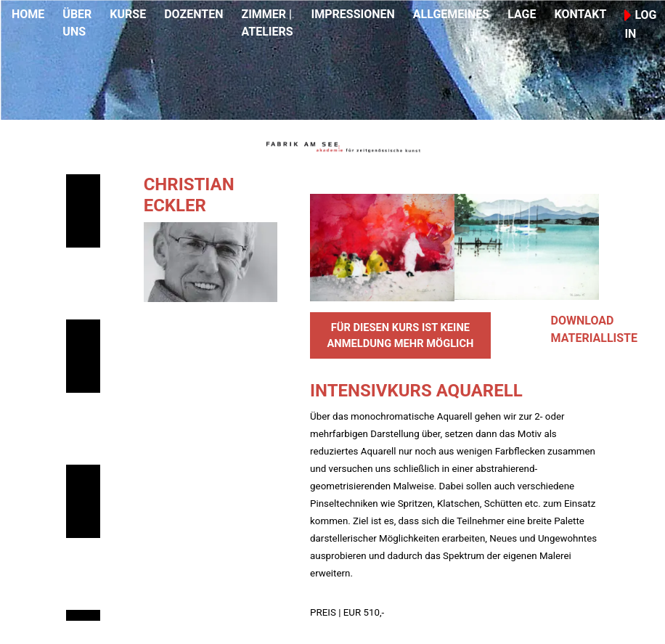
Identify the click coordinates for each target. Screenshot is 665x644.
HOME (28, 14)
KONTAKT (580, 14)
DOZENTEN (193, 14)
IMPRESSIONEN (353, 14)
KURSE (128, 14)
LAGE (522, 14)
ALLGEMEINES (451, 14)
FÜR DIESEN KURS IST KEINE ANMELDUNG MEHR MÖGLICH (400, 335)
